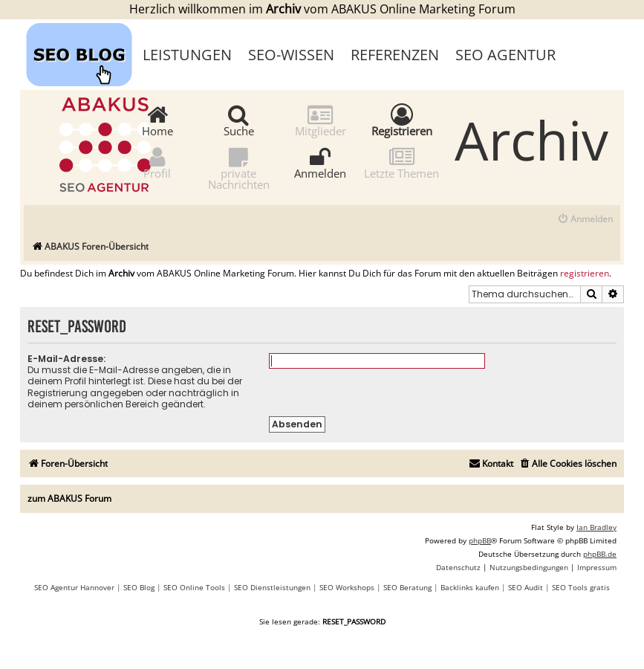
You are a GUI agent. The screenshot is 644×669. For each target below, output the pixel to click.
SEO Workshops (347, 587)
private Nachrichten (239, 168)
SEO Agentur (505, 55)
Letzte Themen (401, 162)
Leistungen (187, 55)
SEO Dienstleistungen (272, 587)
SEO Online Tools (194, 587)
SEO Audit (526, 587)
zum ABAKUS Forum (69, 498)
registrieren (585, 274)
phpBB (480, 540)
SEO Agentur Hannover (74, 587)
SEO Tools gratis (581, 587)
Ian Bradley (596, 527)
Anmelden (320, 162)
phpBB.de (600, 554)
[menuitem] (585, 220)
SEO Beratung (407, 587)
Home (157, 120)
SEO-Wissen (291, 55)
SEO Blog (139, 587)
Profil (157, 162)
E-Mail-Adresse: (66, 359)
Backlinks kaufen (470, 587)
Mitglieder (321, 120)
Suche (239, 120)
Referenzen (395, 55)
